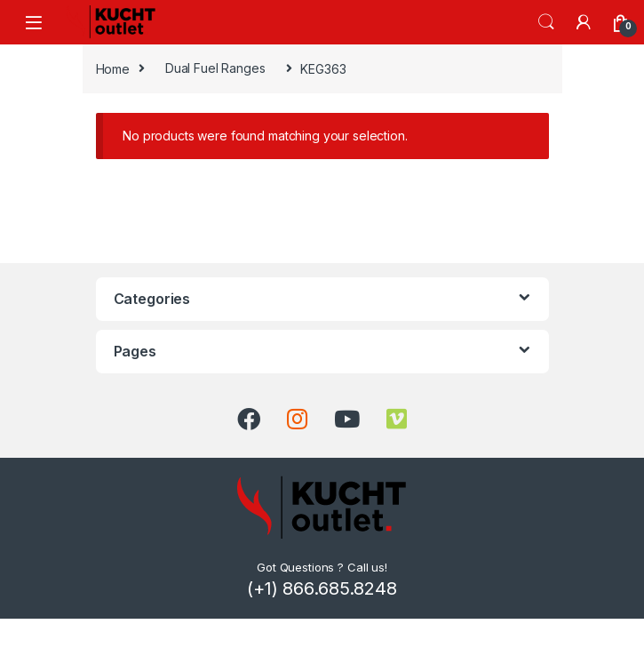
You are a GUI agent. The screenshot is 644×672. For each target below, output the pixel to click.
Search (546, 22)
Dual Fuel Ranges (215, 68)
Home (113, 68)
